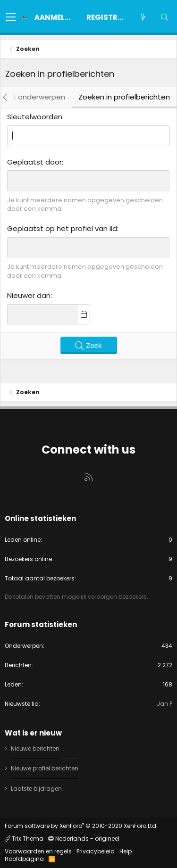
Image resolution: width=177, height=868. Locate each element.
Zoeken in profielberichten (124, 97)
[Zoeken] (164, 17)
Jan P (164, 704)
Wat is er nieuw (33, 733)
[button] (11, 17)
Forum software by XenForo (81, 826)
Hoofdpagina (24, 859)
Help (126, 851)
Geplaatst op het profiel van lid (62, 228)
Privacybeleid (96, 851)
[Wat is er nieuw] (143, 17)
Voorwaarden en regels (38, 851)
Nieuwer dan (29, 295)
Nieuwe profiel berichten (45, 768)
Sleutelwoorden (35, 117)
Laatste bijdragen (36, 789)
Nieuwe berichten (35, 749)
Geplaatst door (34, 162)
